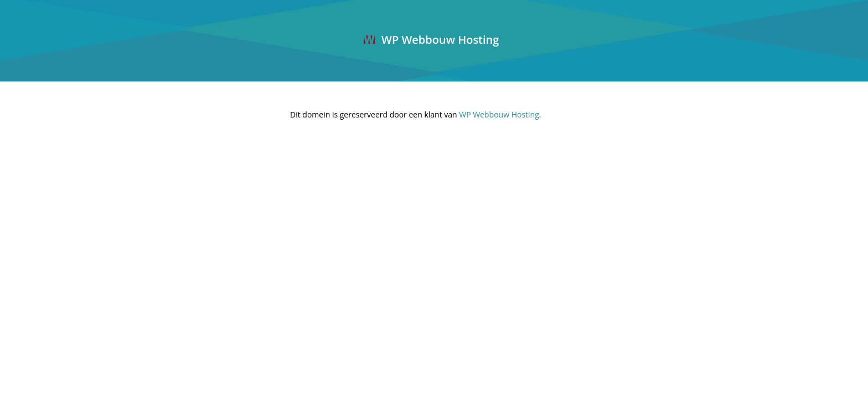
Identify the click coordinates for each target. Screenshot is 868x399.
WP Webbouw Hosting (431, 40)
